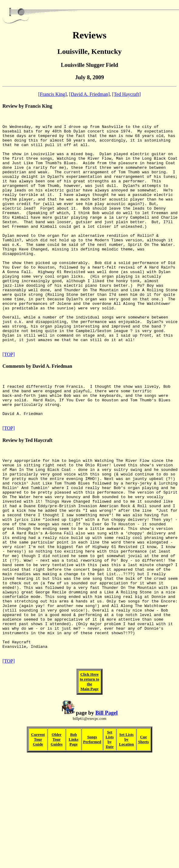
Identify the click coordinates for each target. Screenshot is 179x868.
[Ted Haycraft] (127, 94)
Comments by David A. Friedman (37, 412)
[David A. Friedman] (89, 94)
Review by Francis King (27, 106)
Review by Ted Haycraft (27, 496)
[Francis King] (52, 94)
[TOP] (9, 401)
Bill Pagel (106, 809)
